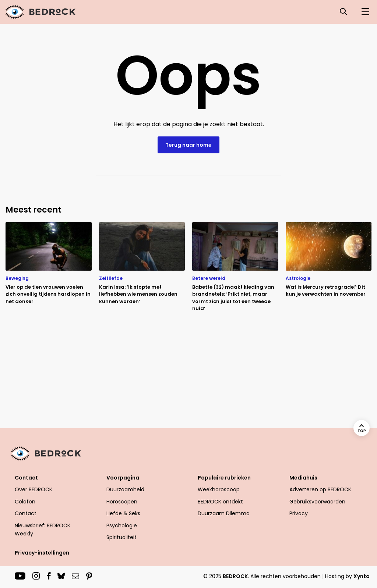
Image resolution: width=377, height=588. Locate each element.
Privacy (299, 513)
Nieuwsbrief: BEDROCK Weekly (43, 530)
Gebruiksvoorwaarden (317, 502)
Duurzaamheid (125, 489)
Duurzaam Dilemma (224, 513)
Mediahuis (303, 478)
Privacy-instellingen (42, 553)
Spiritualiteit (121, 537)
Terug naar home (188, 145)
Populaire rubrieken (224, 478)
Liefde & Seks (123, 513)
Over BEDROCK (34, 489)
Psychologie (122, 525)
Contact (26, 478)
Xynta (362, 576)
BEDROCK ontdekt (220, 502)
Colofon (25, 502)
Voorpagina (123, 478)
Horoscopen (122, 502)
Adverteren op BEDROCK (320, 489)
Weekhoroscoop (219, 489)
